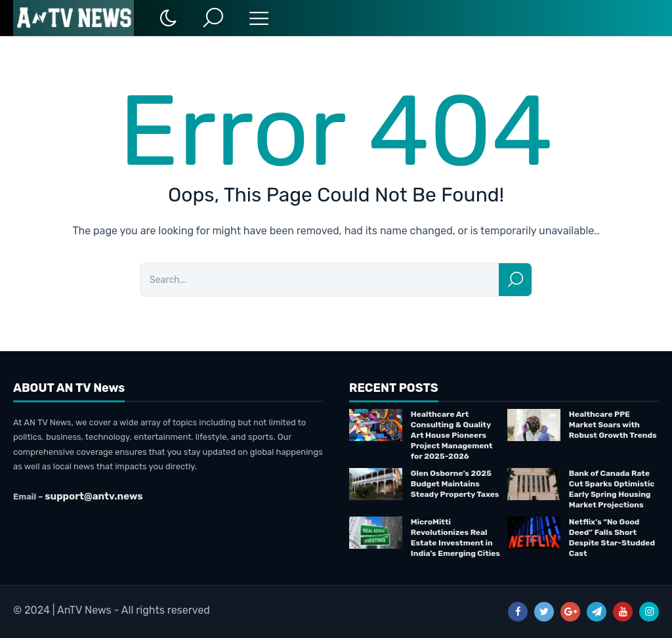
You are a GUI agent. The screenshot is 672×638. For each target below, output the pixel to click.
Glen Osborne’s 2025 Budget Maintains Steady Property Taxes (455, 484)
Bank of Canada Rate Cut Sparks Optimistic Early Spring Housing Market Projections (612, 489)
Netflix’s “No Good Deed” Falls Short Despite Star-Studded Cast (612, 538)
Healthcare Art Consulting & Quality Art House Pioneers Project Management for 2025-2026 (452, 435)
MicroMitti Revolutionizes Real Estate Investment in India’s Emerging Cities (455, 538)
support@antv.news (94, 496)
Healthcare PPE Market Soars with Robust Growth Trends (613, 425)
